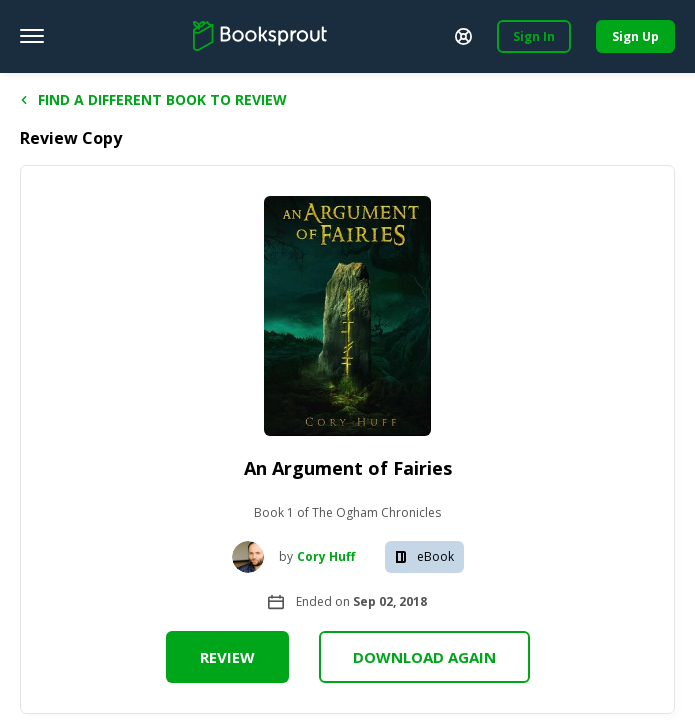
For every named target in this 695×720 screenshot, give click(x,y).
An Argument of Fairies (348, 468)
